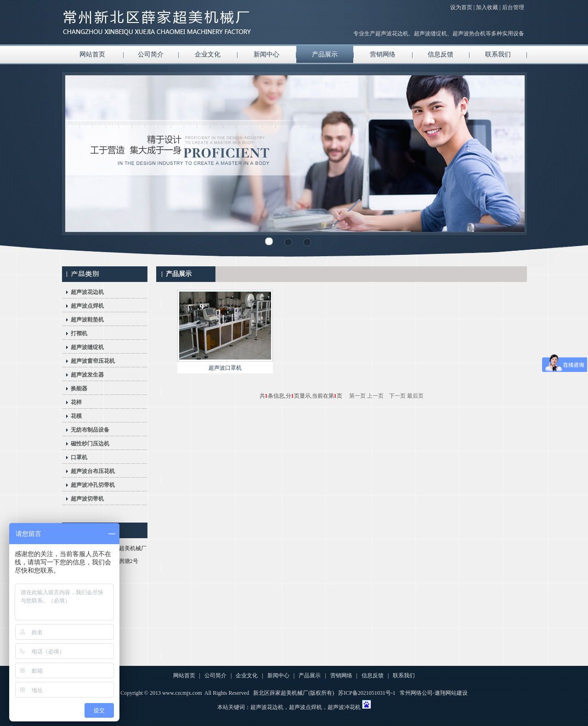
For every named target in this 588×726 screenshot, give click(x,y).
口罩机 (79, 457)
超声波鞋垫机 (87, 320)
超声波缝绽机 (87, 347)
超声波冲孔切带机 (93, 485)
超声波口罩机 (225, 368)
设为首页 (461, 7)
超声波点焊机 (87, 306)
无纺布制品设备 (90, 430)
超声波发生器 (87, 375)
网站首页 (92, 54)
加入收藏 (487, 7)
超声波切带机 (87, 499)
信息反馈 (441, 54)
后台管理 (513, 7)
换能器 (79, 388)
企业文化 (208, 54)
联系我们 (498, 54)
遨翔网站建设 (451, 693)
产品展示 (325, 54)
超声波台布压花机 (93, 471)
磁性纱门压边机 (90, 444)
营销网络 (383, 54)
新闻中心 (266, 54)
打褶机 (79, 333)
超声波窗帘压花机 (93, 361)
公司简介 (151, 54)
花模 (76, 416)
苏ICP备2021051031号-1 (367, 693)
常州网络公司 (416, 693)
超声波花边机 (87, 292)
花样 (76, 402)
